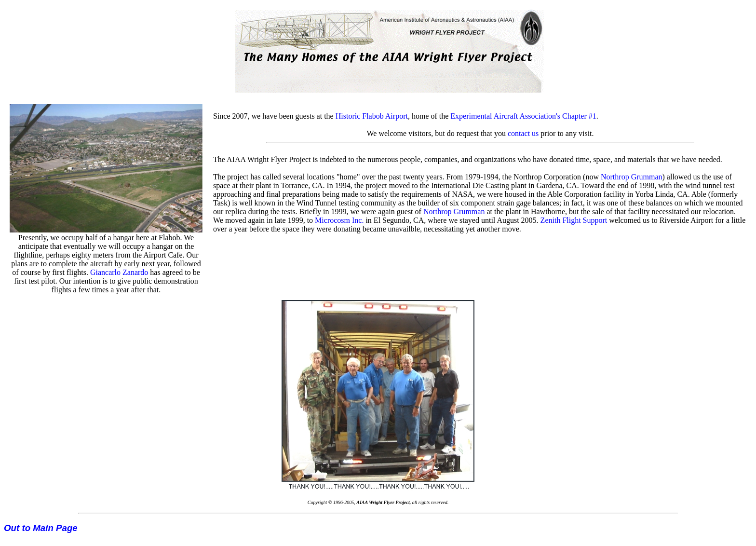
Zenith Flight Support (574, 220)
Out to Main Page (41, 528)
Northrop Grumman (632, 177)
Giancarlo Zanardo (119, 272)
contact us (523, 133)
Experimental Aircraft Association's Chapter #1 (523, 116)
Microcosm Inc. (339, 220)
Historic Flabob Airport (372, 116)
